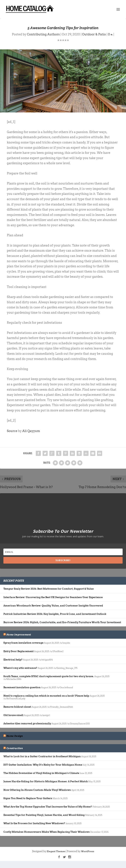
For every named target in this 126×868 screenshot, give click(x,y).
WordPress (88, 851)
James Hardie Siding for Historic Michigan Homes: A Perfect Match (46, 781)
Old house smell (13, 715)
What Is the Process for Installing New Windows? (34, 823)
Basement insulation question (22, 687)
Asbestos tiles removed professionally (27, 724)
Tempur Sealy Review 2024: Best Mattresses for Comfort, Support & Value (49, 589)
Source (12, 431)
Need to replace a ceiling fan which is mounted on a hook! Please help (46, 696)
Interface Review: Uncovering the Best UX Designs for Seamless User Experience (53, 597)
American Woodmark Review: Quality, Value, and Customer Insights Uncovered (53, 606)
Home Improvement (19, 635)
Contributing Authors (43, 34)
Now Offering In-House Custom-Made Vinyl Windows (37, 790)
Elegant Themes (56, 851)
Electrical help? (13, 660)
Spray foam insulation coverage (23, 643)
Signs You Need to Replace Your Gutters (28, 798)
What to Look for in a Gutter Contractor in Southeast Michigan (42, 756)
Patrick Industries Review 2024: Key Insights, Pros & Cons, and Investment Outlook (55, 614)
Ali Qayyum (31, 431)
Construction (15, 748)
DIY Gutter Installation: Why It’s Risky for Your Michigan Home (43, 765)
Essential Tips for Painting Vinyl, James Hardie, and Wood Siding (44, 815)
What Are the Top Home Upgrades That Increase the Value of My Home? (48, 807)
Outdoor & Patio (94, 34)
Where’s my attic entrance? (20, 668)
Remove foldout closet (17, 707)
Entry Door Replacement (18, 651)
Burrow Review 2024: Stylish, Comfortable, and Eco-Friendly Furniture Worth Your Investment (62, 622)
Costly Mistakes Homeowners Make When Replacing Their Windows (47, 832)
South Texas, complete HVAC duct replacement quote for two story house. (49, 676)
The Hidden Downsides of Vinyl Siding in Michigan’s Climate (41, 773)
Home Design (15, 736)
